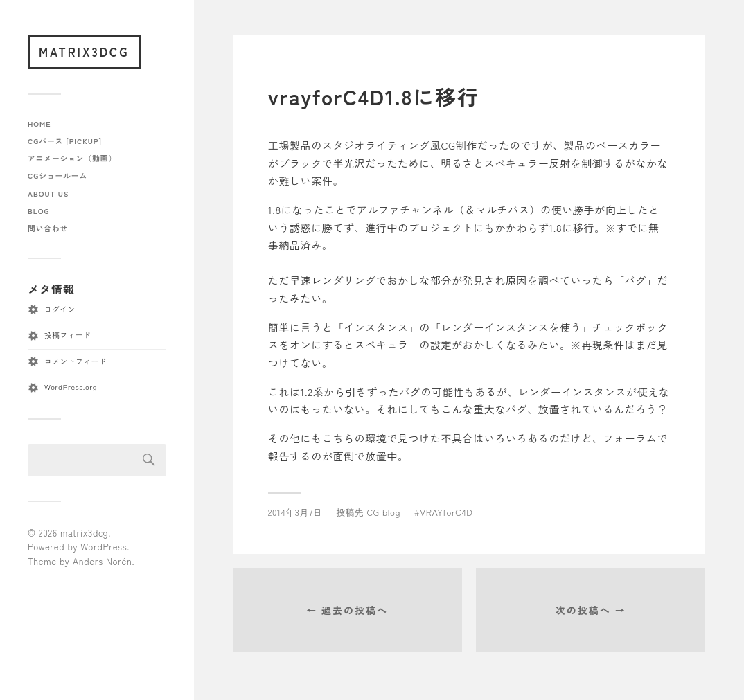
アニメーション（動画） (72, 158)
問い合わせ (48, 228)
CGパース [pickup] (65, 141)
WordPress (104, 547)
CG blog (383, 512)
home (39, 124)
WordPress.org (71, 387)
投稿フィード (68, 335)
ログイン (60, 309)
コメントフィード (76, 361)
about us (48, 194)
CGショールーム (57, 176)
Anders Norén (103, 561)
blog (38, 211)
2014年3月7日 (295, 512)
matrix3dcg (84, 52)
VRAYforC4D (446, 512)
